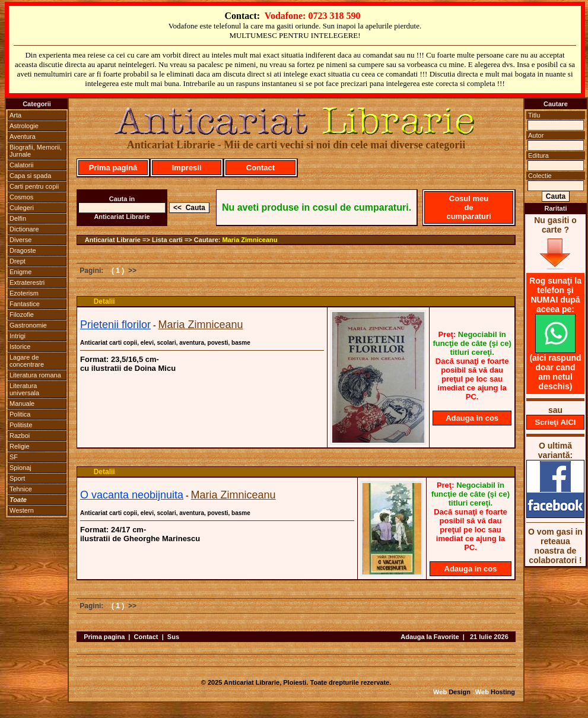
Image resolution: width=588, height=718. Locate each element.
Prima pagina (104, 637)
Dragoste (23, 250)
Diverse (20, 240)
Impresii (187, 168)
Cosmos (21, 197)
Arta (15, 115)
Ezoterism (24, 293)
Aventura (23, 136)
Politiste (21, 425)
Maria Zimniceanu (250, 240)
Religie (20, 446)
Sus (173, 637)
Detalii (104, 301)
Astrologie (24, 126)
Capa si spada (30, 176)
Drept (18, 261)
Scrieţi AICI (556, 422)
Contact (260, 168)
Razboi (20, 436)
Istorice (20, 347)
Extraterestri (27, 282)
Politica (20, 414)
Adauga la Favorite (430, 637)
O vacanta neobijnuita (132, 495)
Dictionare (24, 229)
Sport (17, 478)
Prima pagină (113, 168)
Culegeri (22, 208)
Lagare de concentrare (27, 361)
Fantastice (25, 304)
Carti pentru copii (34, 186)
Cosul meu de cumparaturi (468, 207)
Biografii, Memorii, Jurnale (36, 151)
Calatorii (21, 165)
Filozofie (22, 314)
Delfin (18, 218)
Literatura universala (24, 389)
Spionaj (20, 468)
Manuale (22, 404)
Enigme (20, 272)
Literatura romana (35, 375)
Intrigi (18, 336)
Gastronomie (28, 325)
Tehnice (21, 489)
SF (14, 457)
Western (22, 510)
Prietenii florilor (115, 325)
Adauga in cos (472, 418)
